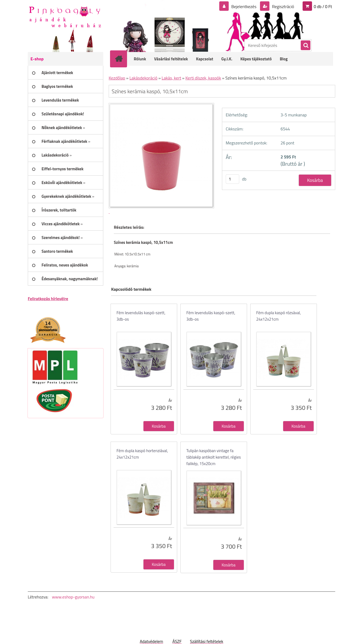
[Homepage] (122, 59)
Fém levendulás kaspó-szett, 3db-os (141, 316)
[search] (305, 46)
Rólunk (140, 59)
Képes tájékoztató (256, 59)
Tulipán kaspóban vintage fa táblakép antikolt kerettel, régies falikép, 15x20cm (214, 457)
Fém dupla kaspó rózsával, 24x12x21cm (278, 316)
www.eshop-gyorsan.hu (73, 597)
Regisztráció (282, 6)
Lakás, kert (171, 78)
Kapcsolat (205, 59)
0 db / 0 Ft (323, 6)
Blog (284, 59)
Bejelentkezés (244, 6)
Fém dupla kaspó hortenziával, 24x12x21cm (142, 454)
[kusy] (232, 179)
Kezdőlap (117, 78)
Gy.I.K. (227, 59)
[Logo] (65, 16)
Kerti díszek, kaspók (203, 78)
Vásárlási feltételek (171, 59)
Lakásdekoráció (143, 78)
